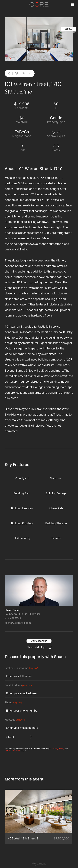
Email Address (18, 686)
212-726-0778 (13, 618)
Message (15, 720)
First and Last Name (21, 668)
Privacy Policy (58, 749)
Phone (13, 703)
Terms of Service (13, 751)
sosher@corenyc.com (18, 623)
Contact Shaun (39, 641)
